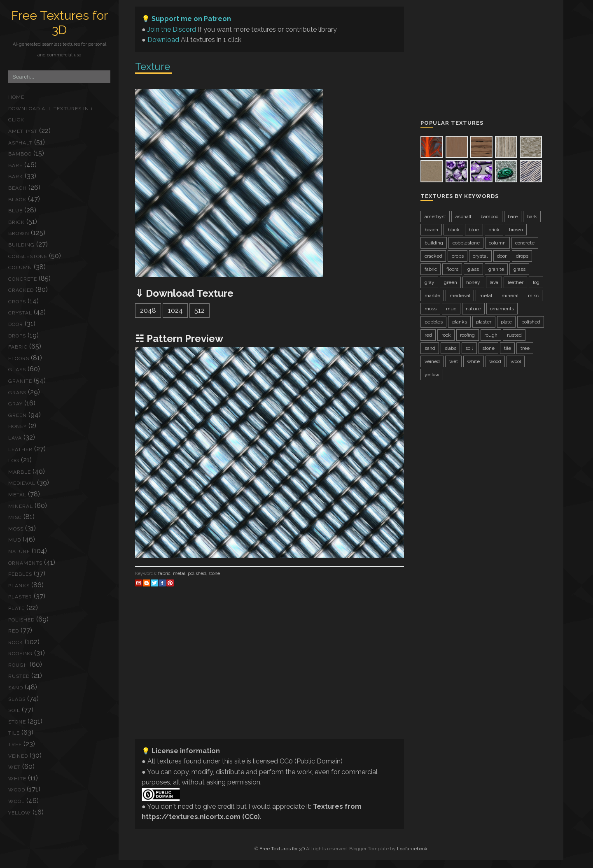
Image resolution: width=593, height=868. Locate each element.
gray (15, 404)
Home (16, 97)
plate (16, 608)
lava (15, 438)
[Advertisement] (270, 675)
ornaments (25, 563)
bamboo (20, 154)
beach (18, 188)
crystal (20, 313)
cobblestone (28, 256)
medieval (22, 483)
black (17, 200)
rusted (19, 676)
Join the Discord (172, 29)
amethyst (23, 131)
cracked (21, 290)
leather (20, 449)
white (17, 779)
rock (16, 642)
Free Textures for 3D (60, 23)
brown (19, 233)
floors (19, 358)
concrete (23, 279)
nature (19, 552)
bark (16, 177)
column (20, 268)
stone (17, 722)
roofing (20, 654)
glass (17, 370)
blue (15, 211)
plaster (20, 597)
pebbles (20, 574)
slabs (17, 699)
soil (14, 710)
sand (16, 688)
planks (19, 586)
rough (18, 665)
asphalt (20, 143)
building (21, 245)
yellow (20, 813)
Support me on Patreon (191, 19)
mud (15, 540)
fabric (18, 347)
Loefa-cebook (412, 849)
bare (15, 165)
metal (17, 495)
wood (17, 790)
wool (16, 801)
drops (17, 336)
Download (163, 40)
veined (18, 756)
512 (200, 311)
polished (21, 620)
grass (17, 393)
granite (20, 381)
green (18, 415)
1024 (175, 311)
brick (16, 222)
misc (15, 517)
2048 (148, 311)
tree (15, 745)
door (16, 324)
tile (14, 733)
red (14, 631)
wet (14, 767)
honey (18, 426)
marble (20, 472)
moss (16, 529)
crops (17, 302)
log (14, 461)
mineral (21, 506)
